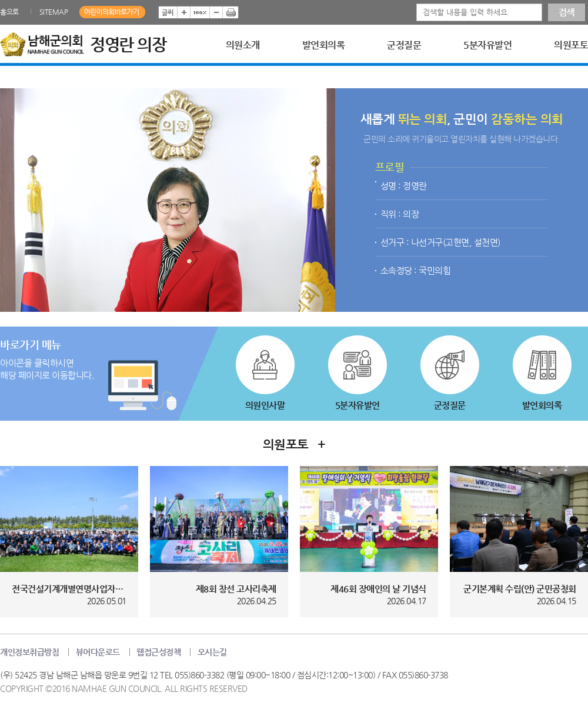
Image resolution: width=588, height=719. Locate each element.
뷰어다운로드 (98, 652)
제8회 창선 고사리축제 (236, 589)
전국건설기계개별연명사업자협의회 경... (69, 589)
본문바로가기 (0, 0)
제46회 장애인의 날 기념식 (378, 589)
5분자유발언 (487, 45)
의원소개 (243, 45)
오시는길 (212, 652)
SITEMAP (54, 12)
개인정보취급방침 (29, 652)
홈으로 (9, 12)
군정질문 (404, 45)
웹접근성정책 (158, 652)
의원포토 (571, 45)
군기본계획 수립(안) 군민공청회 (520, 589)
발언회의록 (324, 45)
